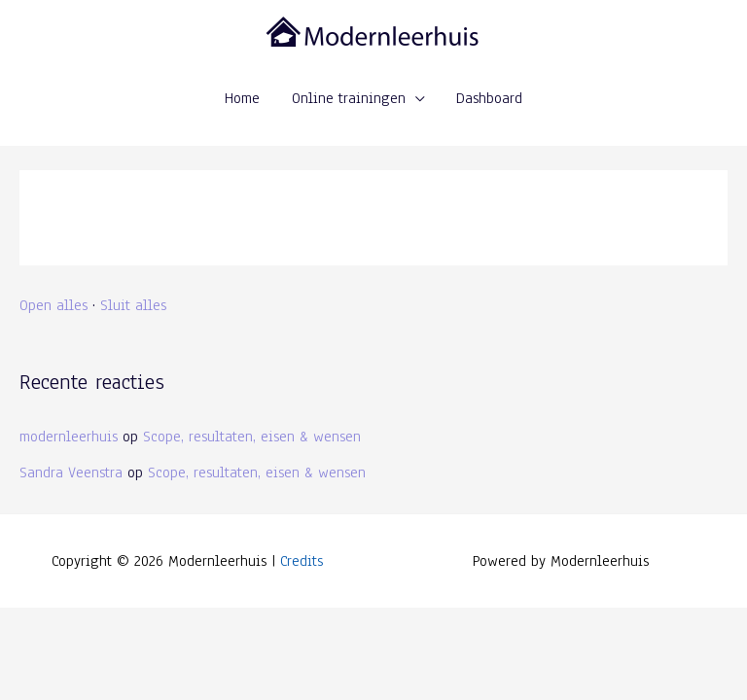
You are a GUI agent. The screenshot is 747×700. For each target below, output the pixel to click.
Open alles (53, 305)
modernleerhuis (69, 436)
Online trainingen (349, 98)
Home (242, 98)
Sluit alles (133, 305)
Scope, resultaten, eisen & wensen (252, 436)
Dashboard (489, 98)
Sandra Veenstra (71, 472)
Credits (302, 560)
